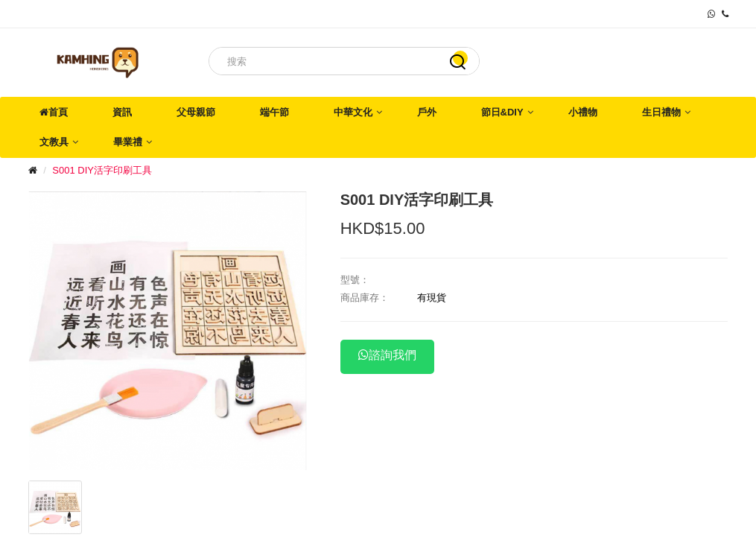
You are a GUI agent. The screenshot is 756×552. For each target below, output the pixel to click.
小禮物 (583, 112)
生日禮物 (661, 112)
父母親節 (196, 112)
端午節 (274, 112)
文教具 (54, 142)
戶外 (427, 112)
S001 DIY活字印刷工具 (102, 170)
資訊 (122, 112)
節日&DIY (502, 112)
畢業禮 (128, 142)
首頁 (54, 112)
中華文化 (353, 112)
